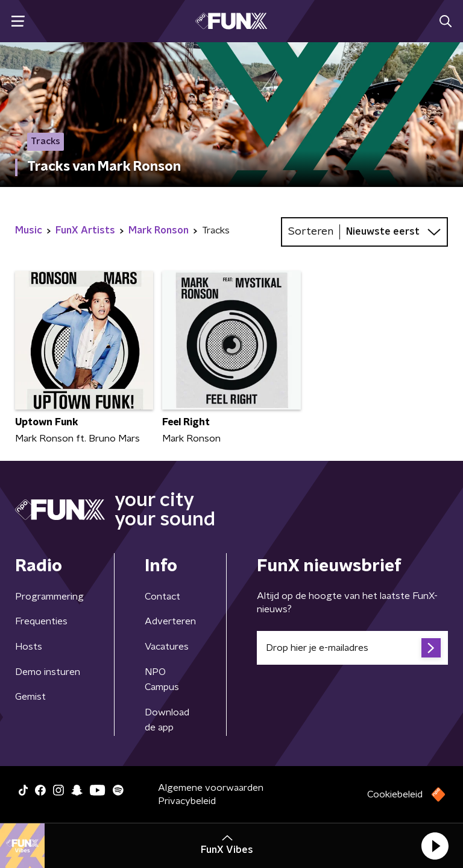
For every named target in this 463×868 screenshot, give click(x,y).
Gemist (30, 697)
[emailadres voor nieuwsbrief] (352, 648)
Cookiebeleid (395, 794)
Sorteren (311, 232)
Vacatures (167, 647)
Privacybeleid (187, 801)
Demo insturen (48, 672)
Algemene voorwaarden (211, 788)
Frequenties (41, 621)
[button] (435, 846)
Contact (162, 597)
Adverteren (170, 621)
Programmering (49, 597)
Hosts (29, 647)
